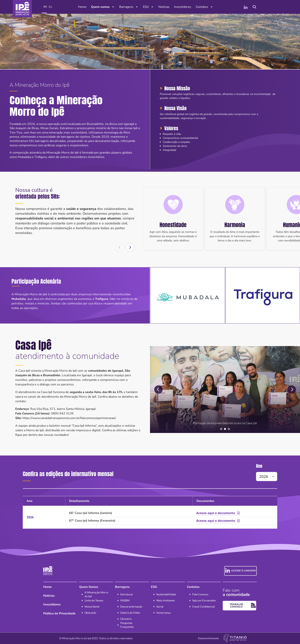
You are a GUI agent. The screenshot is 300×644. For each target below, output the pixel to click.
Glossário (126, 619)
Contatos (204, 7)
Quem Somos (89, 587)
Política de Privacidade (59, 613)
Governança (163, 613)
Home (82, 7)
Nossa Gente (92, 606)
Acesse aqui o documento (216, 513)
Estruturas (127, 594)
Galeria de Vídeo (130, 613)
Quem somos (103, 7)
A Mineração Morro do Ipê (96, 594)
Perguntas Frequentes (127, 625)
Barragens (129, 7)
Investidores (183, 7)
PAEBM (125, 600)
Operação (90, 613)
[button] (130, 247)
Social (160, 606)
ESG (148, 7)
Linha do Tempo (94, 600)
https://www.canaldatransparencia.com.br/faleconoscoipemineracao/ (69, 418)
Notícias (164, 7)
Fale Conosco (200, 594)
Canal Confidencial (204, 606)
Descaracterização (131, 606)
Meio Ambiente (165, 600)
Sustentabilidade (166, 594)
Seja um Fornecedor (204, 600)
